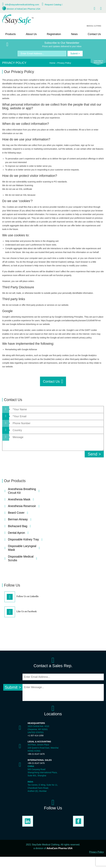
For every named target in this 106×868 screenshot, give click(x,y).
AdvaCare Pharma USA (29, 9)
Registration (54, 34)
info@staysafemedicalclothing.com (22, 5)
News (74, 34)
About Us (31, 34)
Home (52, 63)
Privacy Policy (96, 852)
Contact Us (94, 34)
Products (11, 34)
